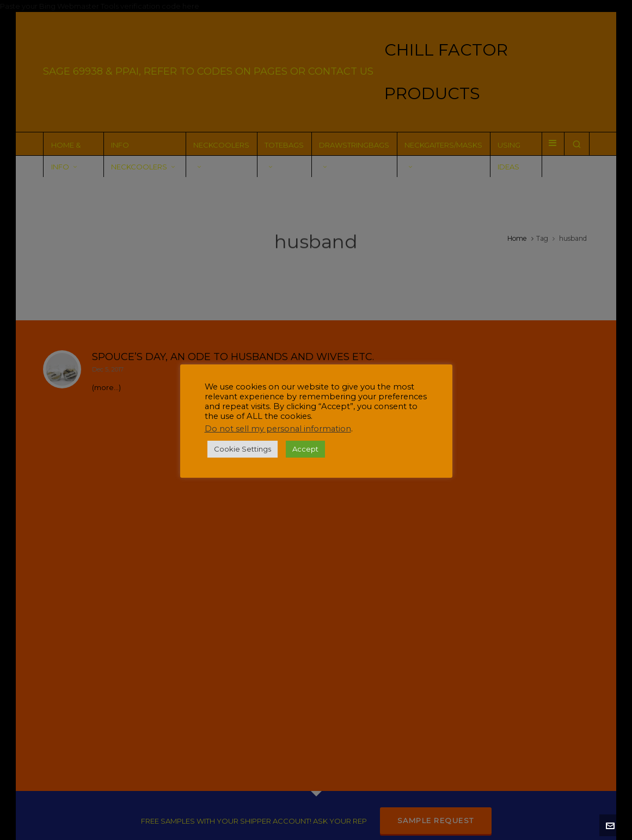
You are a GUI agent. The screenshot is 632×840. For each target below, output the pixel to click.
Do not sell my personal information (278, 429)
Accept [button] (305, 449)
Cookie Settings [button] (243, 449)
